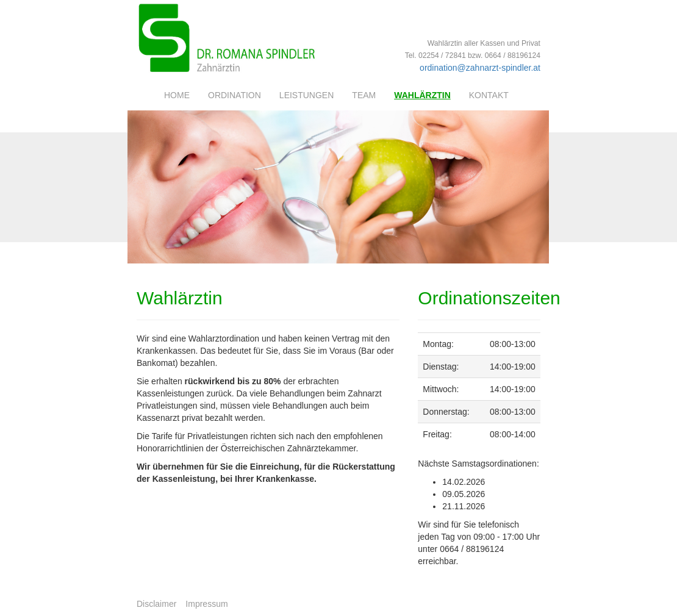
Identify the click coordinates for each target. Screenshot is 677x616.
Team (364, 95)
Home (177, 95)
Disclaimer (156, 604)
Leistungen (306, 95)
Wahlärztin (422, 95)
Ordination (235, 95)
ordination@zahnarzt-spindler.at (480, 68)
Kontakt (489, 95)
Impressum (206, 604)
